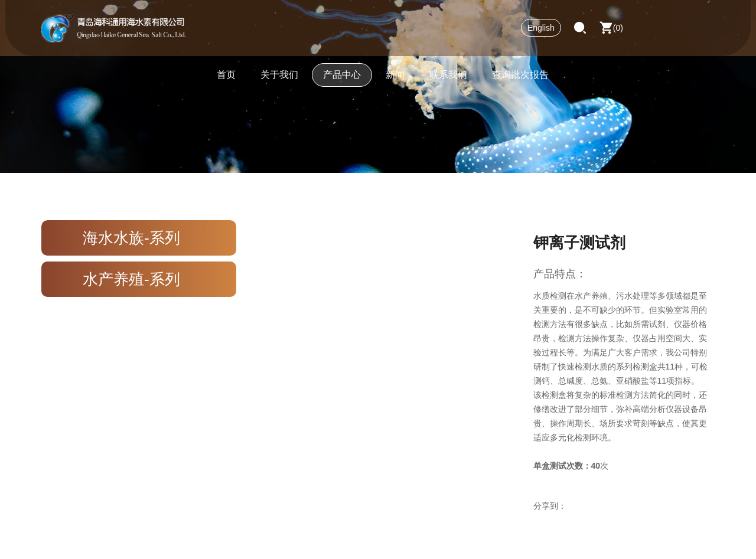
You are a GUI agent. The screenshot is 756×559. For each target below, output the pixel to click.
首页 (226, 79)
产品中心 (342, 79)
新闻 (395, 79)
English (541, 32)
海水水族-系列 (131, 238)
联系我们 (448, 79)
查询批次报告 (520, 79)
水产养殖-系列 (131, 279)
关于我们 (279, 79)
